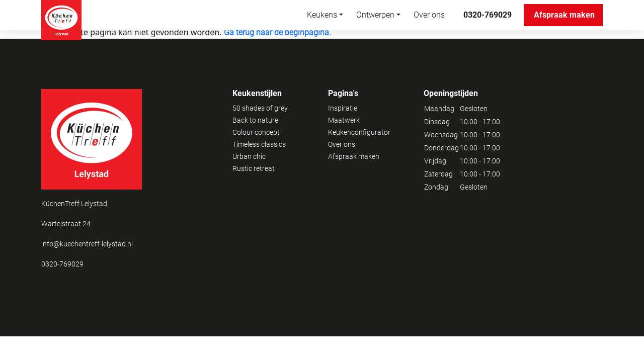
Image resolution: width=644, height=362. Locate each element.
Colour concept (256, 132)
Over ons (429, 15)
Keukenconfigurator (359, 132)
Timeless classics (259, 144)
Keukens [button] (322, 15)
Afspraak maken (568, 15)
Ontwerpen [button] (375, 15)
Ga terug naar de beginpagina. (277, 32)
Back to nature (255, 120)
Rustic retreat (254, 168)
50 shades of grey (260, 108)
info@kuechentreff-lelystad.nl (87, 244)
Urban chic (249, 156)
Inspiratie (343, 108)
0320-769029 (488, 15)
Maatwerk (344, 120)
